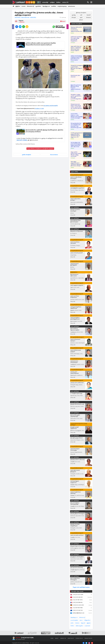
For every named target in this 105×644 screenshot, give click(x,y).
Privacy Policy (88, 638)
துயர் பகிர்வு (75, 172)
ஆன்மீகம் (39, 6)
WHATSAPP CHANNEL (22, 140)
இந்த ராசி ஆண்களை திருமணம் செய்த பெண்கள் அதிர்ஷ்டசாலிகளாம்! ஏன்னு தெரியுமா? (76, 87)
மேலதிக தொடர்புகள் (77, 591)
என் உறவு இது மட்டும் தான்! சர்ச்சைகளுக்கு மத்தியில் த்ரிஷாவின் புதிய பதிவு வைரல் (76, 145)
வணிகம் (54, 6)
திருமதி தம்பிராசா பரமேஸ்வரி (77, 460)
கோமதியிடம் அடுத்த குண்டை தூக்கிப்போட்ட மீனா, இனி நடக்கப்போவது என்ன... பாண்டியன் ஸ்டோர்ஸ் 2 (76, 97)
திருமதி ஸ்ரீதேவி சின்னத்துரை (78, 514)
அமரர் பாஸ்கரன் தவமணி (77, 253)
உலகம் (24, 6)
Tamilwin (72, 33)
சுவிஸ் (72, 623)
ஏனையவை (72, 6)
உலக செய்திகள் (74, 620)
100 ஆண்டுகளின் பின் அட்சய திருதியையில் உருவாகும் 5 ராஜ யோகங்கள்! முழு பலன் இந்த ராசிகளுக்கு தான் (76, 126)
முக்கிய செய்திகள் (27, 155)
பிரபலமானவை (54, 155)
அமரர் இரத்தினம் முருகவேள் (77, 188)
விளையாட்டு (31, 6)
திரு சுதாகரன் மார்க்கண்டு (77, 568)
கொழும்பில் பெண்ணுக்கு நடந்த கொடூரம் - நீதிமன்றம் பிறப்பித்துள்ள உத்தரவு (77, 68)
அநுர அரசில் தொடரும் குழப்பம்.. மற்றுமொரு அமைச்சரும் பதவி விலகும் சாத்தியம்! (76, 48)
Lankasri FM (65, 2)
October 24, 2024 (39, 109)
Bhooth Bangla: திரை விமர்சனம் (75, 76)
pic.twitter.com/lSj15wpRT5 (51, 106)
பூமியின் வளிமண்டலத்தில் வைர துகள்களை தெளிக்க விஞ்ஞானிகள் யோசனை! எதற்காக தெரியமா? (41, 44)
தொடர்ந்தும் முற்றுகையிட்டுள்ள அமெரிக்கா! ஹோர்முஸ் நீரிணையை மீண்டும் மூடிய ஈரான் (76, 164)
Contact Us (63, 638)
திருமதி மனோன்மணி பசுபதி (77, 404)
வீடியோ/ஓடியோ (79, 626)
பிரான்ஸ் (77, 623)
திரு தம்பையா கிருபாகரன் (77, 231)
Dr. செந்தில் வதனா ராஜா (76, 393)
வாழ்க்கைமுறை (63, 6)
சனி (81, 15)
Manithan (72, 62)
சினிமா (58, 2)
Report (63, 21)
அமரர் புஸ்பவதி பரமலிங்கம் (77, 535)
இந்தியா (18, 6)
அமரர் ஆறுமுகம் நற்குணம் (77, 285)
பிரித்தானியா (87, 620)
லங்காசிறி (45, 2)
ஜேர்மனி (83, 623)
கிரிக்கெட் (22, 22)
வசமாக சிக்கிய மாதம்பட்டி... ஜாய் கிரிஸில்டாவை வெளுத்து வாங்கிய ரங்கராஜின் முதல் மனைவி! (77, 116)
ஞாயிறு (74, 15)
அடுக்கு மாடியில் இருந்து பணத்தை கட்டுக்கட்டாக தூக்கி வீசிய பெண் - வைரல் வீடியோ (76, 58)
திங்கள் (81, 20)
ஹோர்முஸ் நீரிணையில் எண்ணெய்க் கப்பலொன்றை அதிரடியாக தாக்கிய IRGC (76, 29)
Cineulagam (73, 43)
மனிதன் (52, 2)
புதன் (81, 17)
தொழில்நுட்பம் (74, 618)
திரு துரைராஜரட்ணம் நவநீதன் (78, 546)
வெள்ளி (89, 15)
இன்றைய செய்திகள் (81, 13)
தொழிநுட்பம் (47, 6)
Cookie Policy (79, 638)
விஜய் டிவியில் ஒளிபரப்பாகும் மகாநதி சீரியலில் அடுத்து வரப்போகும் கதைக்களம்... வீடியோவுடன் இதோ (76, 154)
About (57, 638)
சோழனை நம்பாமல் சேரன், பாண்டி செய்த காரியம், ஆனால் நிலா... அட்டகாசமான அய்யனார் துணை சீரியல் (76, 106)
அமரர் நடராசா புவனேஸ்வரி (77, 383)
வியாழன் (74, 17)
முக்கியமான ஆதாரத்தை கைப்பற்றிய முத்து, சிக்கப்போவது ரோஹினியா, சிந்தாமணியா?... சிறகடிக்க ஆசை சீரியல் (76, 39)
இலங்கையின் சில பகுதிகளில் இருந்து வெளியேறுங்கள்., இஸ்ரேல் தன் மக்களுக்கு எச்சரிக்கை (44, 131)
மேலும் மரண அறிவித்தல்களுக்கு (81, 587)
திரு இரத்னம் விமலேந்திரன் (77, 557)
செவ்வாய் (89, 17)
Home (52, 638)
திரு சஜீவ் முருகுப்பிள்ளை (77, 438)
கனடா (81, 620)
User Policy (71, 638)
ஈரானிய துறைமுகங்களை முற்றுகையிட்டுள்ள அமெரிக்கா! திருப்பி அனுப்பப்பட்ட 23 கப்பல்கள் (77, 135)
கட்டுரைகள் (87, 626)
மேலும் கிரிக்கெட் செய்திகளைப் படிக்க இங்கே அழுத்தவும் (40, 149)
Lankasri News (25, 643)
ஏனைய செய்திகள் (77, 24)
